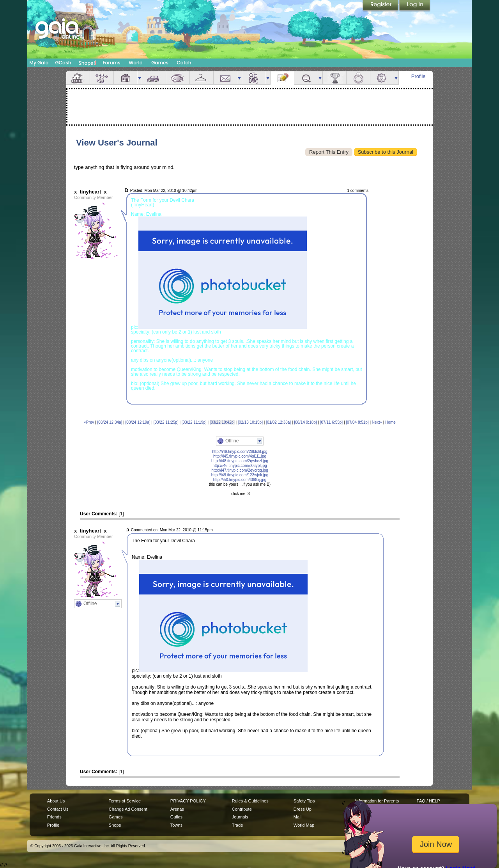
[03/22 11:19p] (194, 422)
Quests (306, 78)
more (140, 78)
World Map (304, 825)
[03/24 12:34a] (110, 422)
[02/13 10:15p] (250, 422)
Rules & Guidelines (250, 801)
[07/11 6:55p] (331, 422)
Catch (184, 63)
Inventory (202, 78)
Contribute (242, 809)
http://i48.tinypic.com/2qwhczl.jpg (240, 461)
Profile (418, 76)
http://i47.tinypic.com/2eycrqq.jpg (240, 470)
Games (160, 63)
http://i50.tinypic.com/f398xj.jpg (240, 480)
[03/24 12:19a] (138, 422)
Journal (282, 78)
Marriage (358, 78)
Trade (237, 825)
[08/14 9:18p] (305, 422)
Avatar (102, 78)
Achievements (334, 78)
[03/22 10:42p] (222, 422)
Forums (111, 63)
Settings (382, 78)
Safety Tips (304, 801)
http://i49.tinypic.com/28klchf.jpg (240, 452)
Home (390, 422)
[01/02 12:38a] (278, 422)
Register (381, 6)
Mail (225, 78)
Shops (88, 63)
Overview (78, 78)
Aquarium (178, 78)
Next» (377, 422)
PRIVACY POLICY (188, 801)
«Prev (89, 422)
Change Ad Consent (128, 809)
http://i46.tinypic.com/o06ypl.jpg (240, 466)
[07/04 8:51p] (357, 422)
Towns (176, 825)
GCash (63, 63)
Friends (254, 78)
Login (415, 6)
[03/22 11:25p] (166, 422)
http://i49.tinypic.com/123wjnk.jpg (240, 475)
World (136, 63)
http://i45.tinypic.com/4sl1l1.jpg (240, 456)
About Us (56, 801)
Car (154, 78)
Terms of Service (125, 801)
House (126, 78)
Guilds (176, 817)
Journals (240, 817)
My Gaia (39, 63)
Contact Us (58, 809)
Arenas (177, 809)
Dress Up (303, 809)
